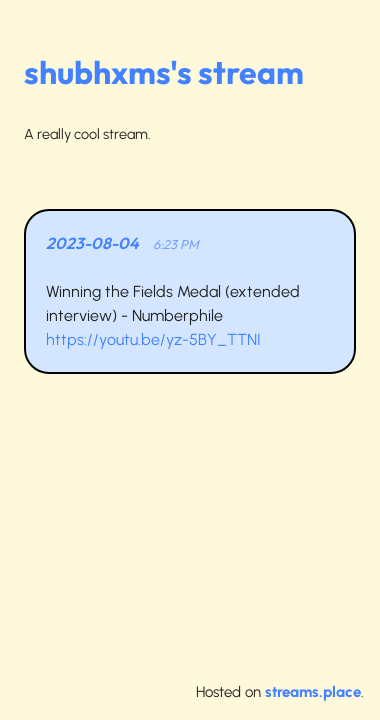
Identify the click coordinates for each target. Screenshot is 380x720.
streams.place (313, 692)
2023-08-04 (92, 243)
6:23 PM (176, 244)
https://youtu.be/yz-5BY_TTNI (153, 339)
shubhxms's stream (164, 72)
